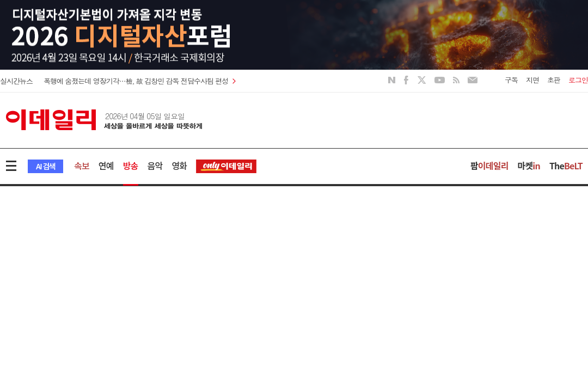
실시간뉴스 (16, 81)
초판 (554, 80)
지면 (532, 80)
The (566, 166)
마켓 (529, 166)
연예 (106, 166)
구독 (511, 80)
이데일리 (104, 120)
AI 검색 (45, 166)
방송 (131, 166)
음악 (155, 166)
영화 (179, 166)
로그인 (578, 80)
